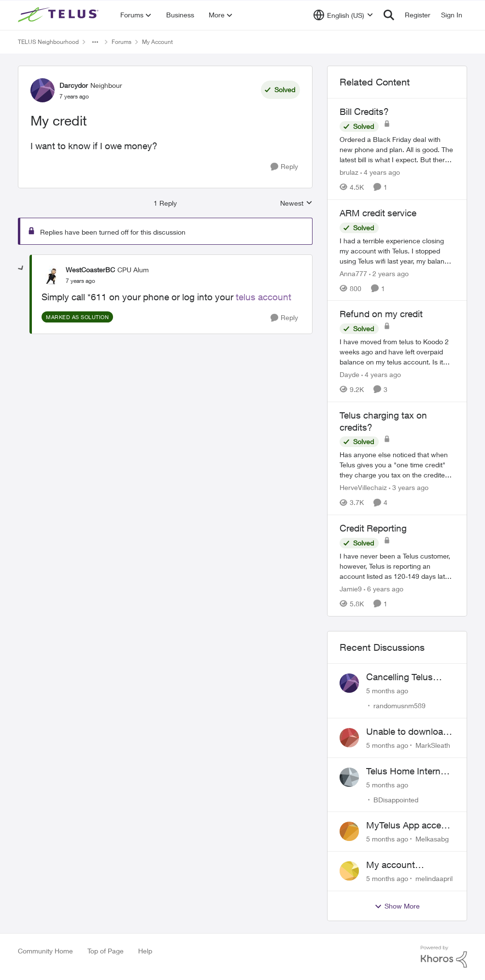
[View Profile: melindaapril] (349, 871)
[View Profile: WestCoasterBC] (51, 275)
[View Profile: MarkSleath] (349, 738)
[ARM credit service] (397, 250)
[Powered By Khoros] (444, 957)
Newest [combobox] (296, 203)
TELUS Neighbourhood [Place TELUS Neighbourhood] (48, 42)
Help (145, 951)
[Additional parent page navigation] (95, 42)
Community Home (45, 951)
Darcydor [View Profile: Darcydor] (74, 85)
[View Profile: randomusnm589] (349, 683)
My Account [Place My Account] (157, 42)
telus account (264, 297)
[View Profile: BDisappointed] (349, 777)
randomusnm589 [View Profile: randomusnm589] (399, 706)
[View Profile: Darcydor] (43, 90)
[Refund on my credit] (397, 352)
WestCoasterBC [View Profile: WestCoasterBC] (90, 270)
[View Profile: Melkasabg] (349, 831)
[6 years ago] (384, 589)
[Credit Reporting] (397, 566)
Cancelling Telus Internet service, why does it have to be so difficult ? (409, 677)
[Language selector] (343, 15)
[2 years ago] (389, 273)
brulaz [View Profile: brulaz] (349, 172)
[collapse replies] (21, 268)
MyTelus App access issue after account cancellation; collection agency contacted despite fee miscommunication (410, 826)
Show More (397, 906)
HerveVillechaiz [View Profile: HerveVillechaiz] (363, 487)
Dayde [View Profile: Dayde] (349, 374)
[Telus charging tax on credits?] (397, 465)
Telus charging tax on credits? (383, 421)
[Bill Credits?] (397, 149)
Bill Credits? (364, 112)
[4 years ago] (380, 172)
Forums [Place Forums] (121, 42)
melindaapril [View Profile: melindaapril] (434, 878)
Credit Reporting (373, 528)
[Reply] (284, 167)
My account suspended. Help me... (401, 865)
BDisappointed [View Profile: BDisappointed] (396, 799)
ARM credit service (378, 213)
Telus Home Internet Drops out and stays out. (408, 771)
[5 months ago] (387, 691)
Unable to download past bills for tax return (407, 732)
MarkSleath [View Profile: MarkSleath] (433, 745)
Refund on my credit (381, 314)
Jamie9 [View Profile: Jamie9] (351, 589)
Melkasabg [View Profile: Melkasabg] (432, 839)
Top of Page (106, 951)
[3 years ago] (409, 487)
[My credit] (80, 281)
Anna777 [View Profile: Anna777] (353, 273)
